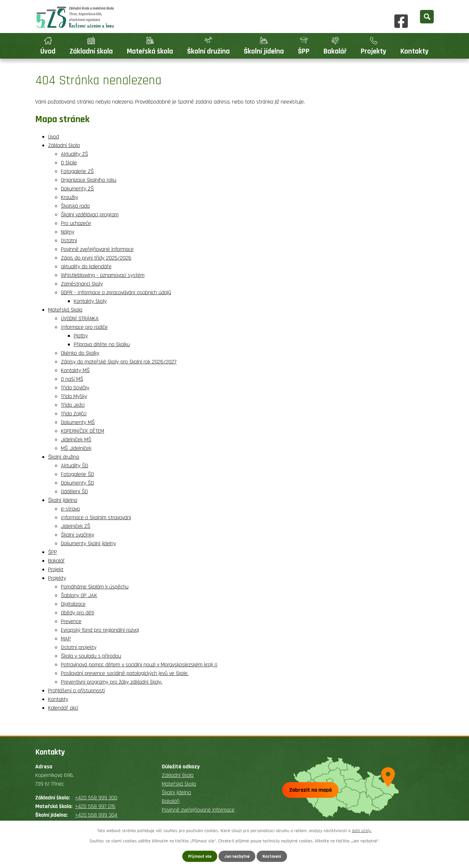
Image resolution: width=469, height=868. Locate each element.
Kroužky (70, 197)
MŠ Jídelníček (76, 448)
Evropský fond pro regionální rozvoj (100, 630)
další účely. (362, 830)
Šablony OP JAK (79, 595)
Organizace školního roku (89, 180)
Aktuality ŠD (74, 466)
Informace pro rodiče (84, 327)
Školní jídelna (264, 51)
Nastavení (273, 856)
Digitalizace (73, 604)
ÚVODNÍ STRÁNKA (80, 318)
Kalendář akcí (63, 708)
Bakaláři (171, 801)
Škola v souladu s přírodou (91, 656)
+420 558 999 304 (96, 815)
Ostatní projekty (79, 647)
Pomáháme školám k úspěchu (95, 587)
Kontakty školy (90, 301)
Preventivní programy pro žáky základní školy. (111, 682)
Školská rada (75, 206)
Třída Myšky (74, 396)
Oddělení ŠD (74, 492)
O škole (69, 163)
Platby (81, 336)
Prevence (71, 621)
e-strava (70, 509)
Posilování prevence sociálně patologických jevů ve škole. (125, 673)
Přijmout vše (199, 856)
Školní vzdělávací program (90, 215)
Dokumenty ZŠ (77, 189)
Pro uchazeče (76, 223)
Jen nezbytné (237, 856)
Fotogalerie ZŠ (77, 171)
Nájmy (68, 232)
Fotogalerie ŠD (77, 474)
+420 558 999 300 (96, 798)
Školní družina (208, 51)
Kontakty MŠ (75, 370)
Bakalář (335, 51)
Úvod (48, 51)
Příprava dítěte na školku (102, 344)
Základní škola (91, 51)
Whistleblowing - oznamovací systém (103, 275)
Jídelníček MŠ (76, 440)
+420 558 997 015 (95, 806)
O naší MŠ (72, 379)
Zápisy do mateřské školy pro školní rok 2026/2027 (119, 362)
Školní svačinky (78, 535)
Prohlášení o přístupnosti (76, 691)
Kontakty (415, 51)
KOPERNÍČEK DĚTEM (82, 431)
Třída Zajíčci (74, 414)
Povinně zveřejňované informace (97, 249)
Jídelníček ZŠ (76, 526)
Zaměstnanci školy (82, 284)
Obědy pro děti (78, 613)
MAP (66, 639)
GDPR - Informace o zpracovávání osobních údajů (116, 292)
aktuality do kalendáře (86, 267)
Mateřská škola (150, 51)
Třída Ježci (73, 405)
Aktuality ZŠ (74, 154)
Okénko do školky (80, 353)
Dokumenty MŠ (78, 422)
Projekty (374, 51)
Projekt (56, 569)
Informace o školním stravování (96, 517)
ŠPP (304, 51)
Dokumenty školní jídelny (88, 543)
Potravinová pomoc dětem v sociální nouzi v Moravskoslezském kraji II (139, 665)
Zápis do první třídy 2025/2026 (96, 258)
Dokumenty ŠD (77, 483)
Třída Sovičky (75, 388)
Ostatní (69, 241)
